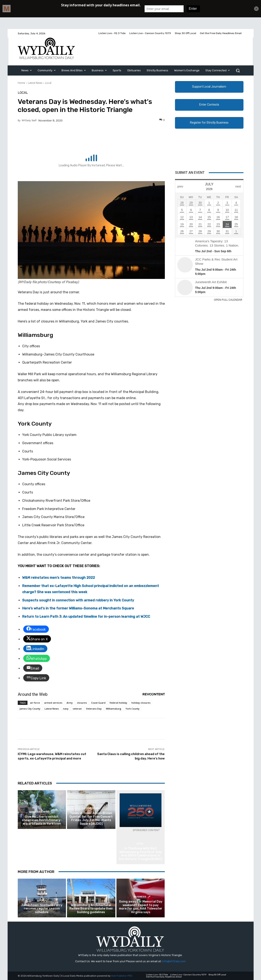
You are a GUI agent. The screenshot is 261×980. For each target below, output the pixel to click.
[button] (238, 70)
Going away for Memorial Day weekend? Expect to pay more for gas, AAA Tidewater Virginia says (141, 907)
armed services (53, 703)
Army (70, 703)
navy (66, 709)
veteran (77, 709)
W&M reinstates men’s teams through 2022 (59, 578)
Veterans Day (94, 709)
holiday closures (141, 703)
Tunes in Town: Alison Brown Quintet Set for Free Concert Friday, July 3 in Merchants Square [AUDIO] (91, 818)
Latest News (35, 83)
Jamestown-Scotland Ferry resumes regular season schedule (42, 909)
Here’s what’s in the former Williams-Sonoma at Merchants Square (78, 608)
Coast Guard (98, 703)
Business (140, 897)
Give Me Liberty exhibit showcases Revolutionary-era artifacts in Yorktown (42, 820)
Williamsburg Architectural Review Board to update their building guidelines (91, 909)
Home (21, 83)
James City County (30, 709)
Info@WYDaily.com (174, 961)
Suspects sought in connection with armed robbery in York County (78, 600)
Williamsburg (114, 709)
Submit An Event (190, 172)
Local (48, 83)
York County (133, 709)
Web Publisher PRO (122, 976)
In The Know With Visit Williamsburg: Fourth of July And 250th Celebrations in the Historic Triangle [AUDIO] (141, 854)
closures (82, 703)
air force (35, 703)
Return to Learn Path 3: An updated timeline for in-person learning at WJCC (86, 617)
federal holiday (118, 703)
